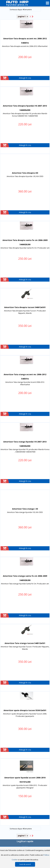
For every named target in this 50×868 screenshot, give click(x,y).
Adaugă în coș (25, 78)
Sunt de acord (25, 864)
